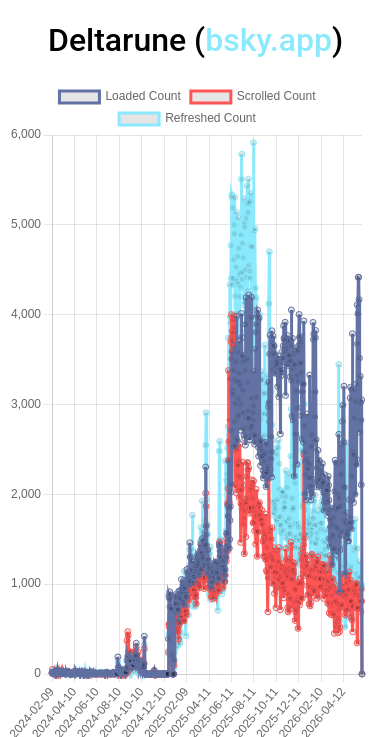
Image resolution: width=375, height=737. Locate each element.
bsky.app (268, 40)
